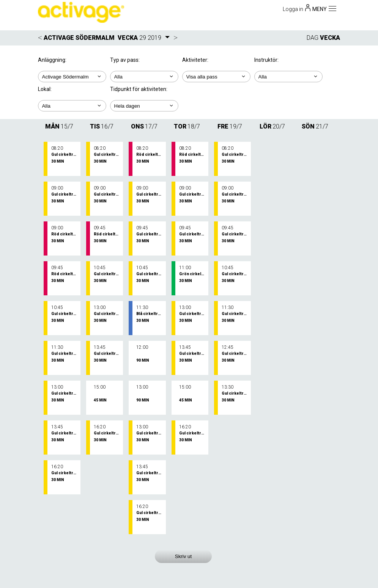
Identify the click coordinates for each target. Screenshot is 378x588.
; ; (144, 77)
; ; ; (72, 106)
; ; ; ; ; (144, 106)
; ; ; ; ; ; (216, 77)
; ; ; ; (288, 77)
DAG (313, 38)
